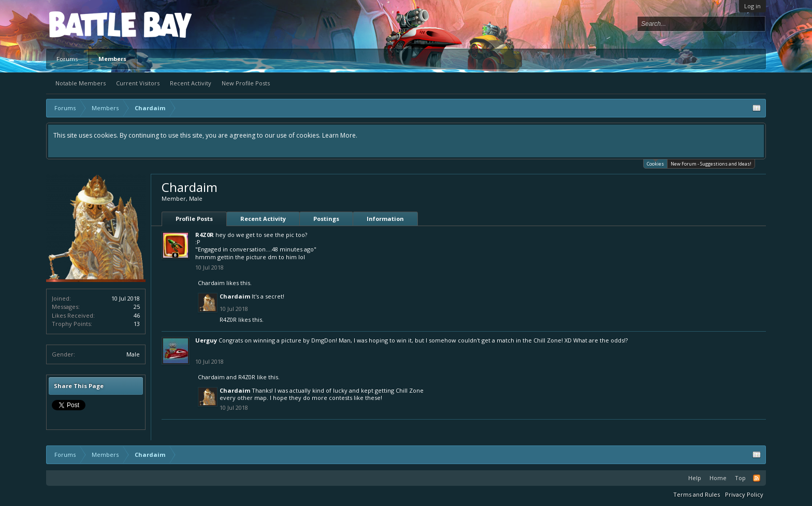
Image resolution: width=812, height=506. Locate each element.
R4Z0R (205, 235)
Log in (752, 6)
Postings (326, 219)
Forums (67, 59)
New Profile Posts (246, 83)
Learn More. (340, 135)
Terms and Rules (697, 494)
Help (695, 478)
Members (112, 59)
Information (385, 219)
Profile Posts (194, 219)
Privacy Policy (744, 494)
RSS (757, 478)
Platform (87, 24)
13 (137, 324)
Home (718, 478)
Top (740, 478)
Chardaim (211, 283)
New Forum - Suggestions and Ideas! (711, 164)
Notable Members (81, 83)
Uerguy (206, 340)
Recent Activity (191, 83)
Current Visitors (138, 83)
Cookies (655, 163)
